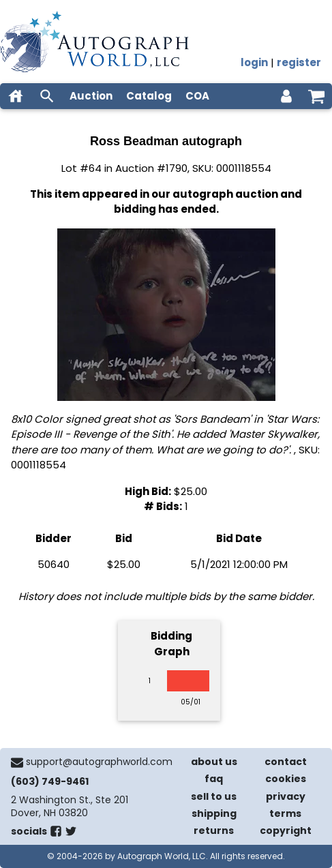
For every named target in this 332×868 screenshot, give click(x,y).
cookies (286, 779)
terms (285, 813)
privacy (286, 796)
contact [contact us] (286, 762)
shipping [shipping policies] (214, 813)
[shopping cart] (316, 96)
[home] (16, 96)
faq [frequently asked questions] (214, 779)
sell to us (214, 796)
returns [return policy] (214, 830)
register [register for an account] (299, 62)
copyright (286, 830)
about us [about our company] (214, 762)
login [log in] (254, 62)
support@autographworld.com (99, 762)
